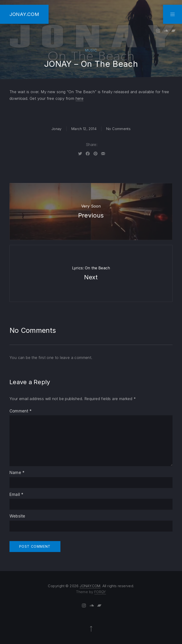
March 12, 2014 (84, 129)
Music (91, 50)
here (80, 98)
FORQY (100, 592)
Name (17, 473)
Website (17, 516)
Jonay (57, 129)
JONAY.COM (24, 14)
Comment (21, 411)
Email (16, 494)
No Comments (118, 129)
